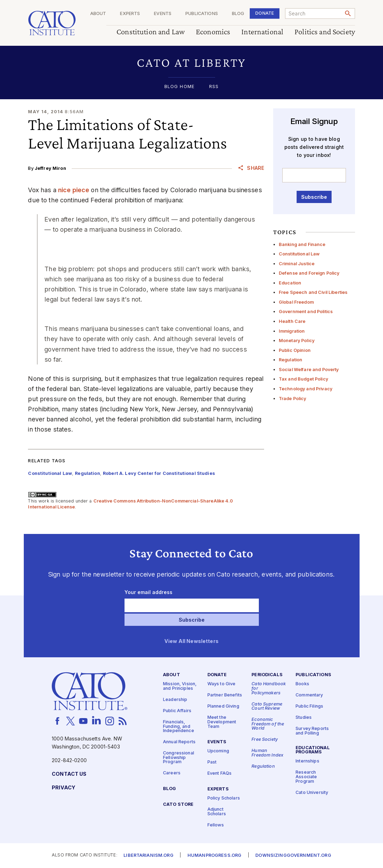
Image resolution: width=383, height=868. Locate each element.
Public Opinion (295, 350)
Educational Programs (313, 750)
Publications (202, 14)
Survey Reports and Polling (312, 731)
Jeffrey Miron (50, 168)
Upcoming (218, 751)
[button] (191, 63)
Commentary (309, 695)
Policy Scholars (224, 798)
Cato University (312, 793)
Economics (213, 32)
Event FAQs (219, 773)
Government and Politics (306, 312)
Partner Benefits (225, 695)
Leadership (175, 700)
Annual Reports (179, 742)
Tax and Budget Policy (303, 379)
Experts (130, 14)
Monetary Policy (297, 341)
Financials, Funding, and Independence (179, 726)
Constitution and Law (151, 32)
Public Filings (309, 706)
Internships (307, 761)
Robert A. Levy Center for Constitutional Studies (159, 473)
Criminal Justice (297, 264)
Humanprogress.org (214, 856)
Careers (172, 773)
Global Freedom (296, 302)
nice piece (74, 190)
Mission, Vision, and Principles (180, 686)
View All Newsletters (191, 641)
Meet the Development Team (222, 722)
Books (302, 684)
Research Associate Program (306, 777)
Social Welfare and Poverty (309, 370)
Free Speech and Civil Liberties (313, 292)
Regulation (290, 360)
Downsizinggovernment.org (293, 856)
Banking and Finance (302, 244)
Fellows (216, 825)
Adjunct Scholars (217, 812)
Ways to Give (222, 684)
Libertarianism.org (148, 856)
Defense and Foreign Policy (309, 273)
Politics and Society (325, 32)
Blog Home (179, 87)
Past (212, 762)
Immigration (292, 331)
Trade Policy (293, 399)
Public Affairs (177, 711)
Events (163, 14)
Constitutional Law (299, 254)
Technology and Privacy (306, 389)
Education (290, 283)
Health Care (292, 321)
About (98, 14)
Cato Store (178, 805)
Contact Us (69, 774)
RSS (214, 87)
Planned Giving (223, 706)
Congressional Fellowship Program (179, 758)
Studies (304, 718)
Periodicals (267, 675)
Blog (238, 14)
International (262, 32)
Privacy (63, 788)
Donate (265, 13)
